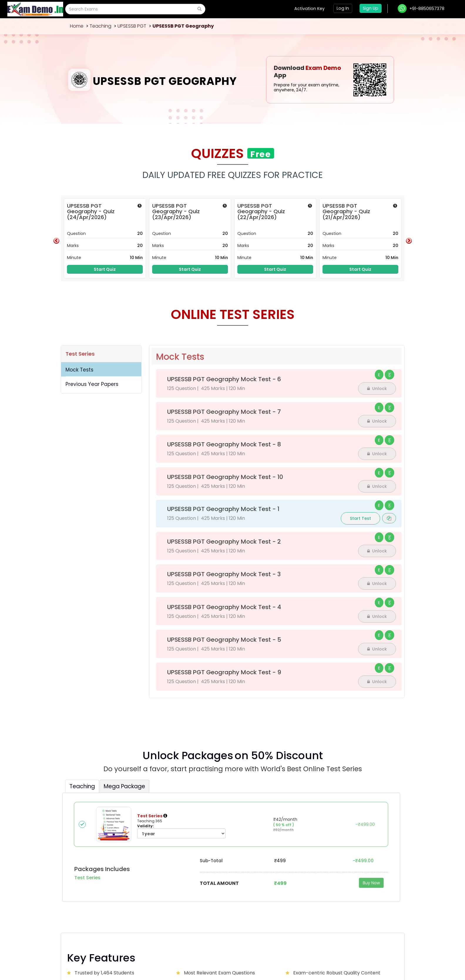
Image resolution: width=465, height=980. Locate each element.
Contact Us (220, 880)
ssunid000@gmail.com (102, 884)
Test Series (80, 354)
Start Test (360, 518)
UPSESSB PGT (132, 26)
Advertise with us (340, 880)
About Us (160, 880)
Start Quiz (105, 269)
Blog (270, 880)
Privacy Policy (368, 954)
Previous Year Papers (92, 384)
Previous (56, 241)
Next (409, 241)
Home (77, 26)
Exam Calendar (224, 889)
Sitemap (389, 954)
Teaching (100, 26)
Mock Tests (79, 370)
